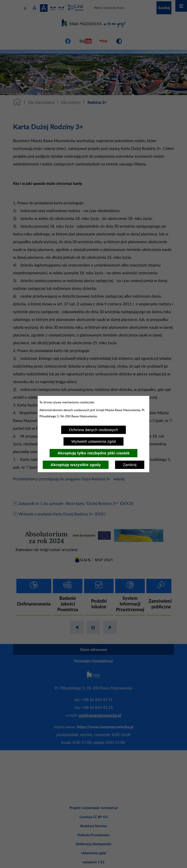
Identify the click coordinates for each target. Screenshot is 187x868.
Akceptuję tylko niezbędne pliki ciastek (93, 453)
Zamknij (130, 465)
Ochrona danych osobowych (94, 430)
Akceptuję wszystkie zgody (76, 465)
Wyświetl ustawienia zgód (94, 441)
